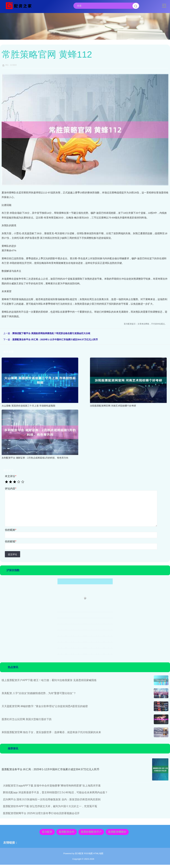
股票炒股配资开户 (91, 832)
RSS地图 (88, 853)
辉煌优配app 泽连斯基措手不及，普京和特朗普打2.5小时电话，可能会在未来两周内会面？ (55, 792)
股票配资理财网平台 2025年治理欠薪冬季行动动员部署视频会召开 (41, 813)
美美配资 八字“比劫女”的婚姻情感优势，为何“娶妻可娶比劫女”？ (39, 693)
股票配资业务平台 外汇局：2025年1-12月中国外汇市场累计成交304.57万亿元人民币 (55, 339)
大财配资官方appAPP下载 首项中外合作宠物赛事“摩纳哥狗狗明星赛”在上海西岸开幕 (52, 786)
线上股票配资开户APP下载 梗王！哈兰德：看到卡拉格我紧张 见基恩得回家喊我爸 (49, 680)
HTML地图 (98, 853)
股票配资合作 (67, 832)
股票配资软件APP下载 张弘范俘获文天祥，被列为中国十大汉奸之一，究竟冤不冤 (50, 806)
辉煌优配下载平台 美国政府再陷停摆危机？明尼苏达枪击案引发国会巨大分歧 (51, 333)
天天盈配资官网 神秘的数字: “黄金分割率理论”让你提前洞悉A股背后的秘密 (45, 706)
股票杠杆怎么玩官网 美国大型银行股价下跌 (27, 719)
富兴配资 (47, 832)
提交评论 (13, 554)
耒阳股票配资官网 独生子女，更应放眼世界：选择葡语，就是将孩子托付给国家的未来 (51, 732)
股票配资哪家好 (117, 832)
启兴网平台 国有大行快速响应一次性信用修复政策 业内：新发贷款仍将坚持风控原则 (52, 799)
